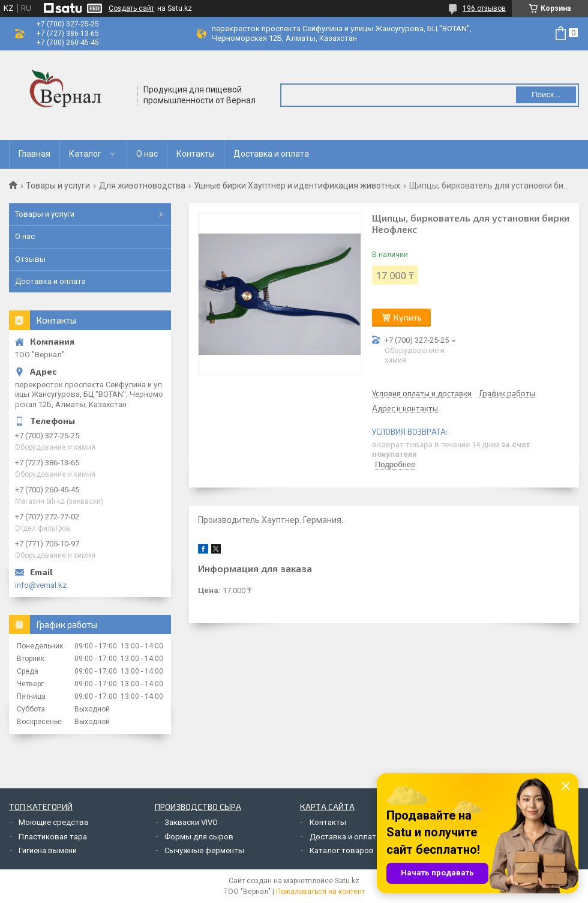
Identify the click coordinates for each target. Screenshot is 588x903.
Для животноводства (142, 186)
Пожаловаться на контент (320, 892)
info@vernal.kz (41, 585)
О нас (147, 154)
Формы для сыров (199, 837)
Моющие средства (53, 822)
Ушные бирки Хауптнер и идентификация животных (297, 186)
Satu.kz (347, 881)
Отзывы (30, 259)
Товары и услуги (58, 186)
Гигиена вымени (48, 850)
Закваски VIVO (191, 822)
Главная (34, 154)
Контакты (196, 154)
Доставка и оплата (271, 154)
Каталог (85, 154)
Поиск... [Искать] (546, 95)
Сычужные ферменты (204, 850)
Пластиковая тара (53, 837)
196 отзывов (484, 8)
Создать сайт (131, 8)
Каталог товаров (342, 850)
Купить (408, 317)
